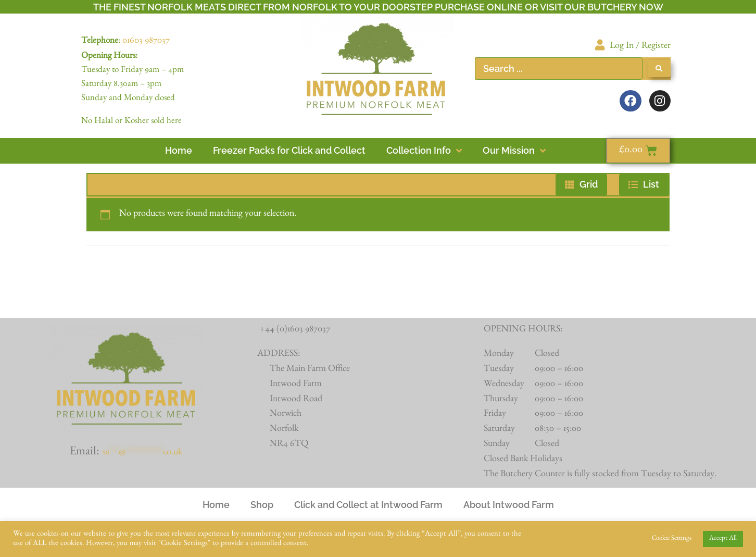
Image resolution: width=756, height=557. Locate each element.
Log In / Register (640, 47)
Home (216, 505)
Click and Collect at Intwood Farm (368, 505)
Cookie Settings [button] (672, 539)
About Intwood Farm (509, 505)
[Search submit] (659, 69)
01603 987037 (146, 42)
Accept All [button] (723, 539)
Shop (262, 505)
